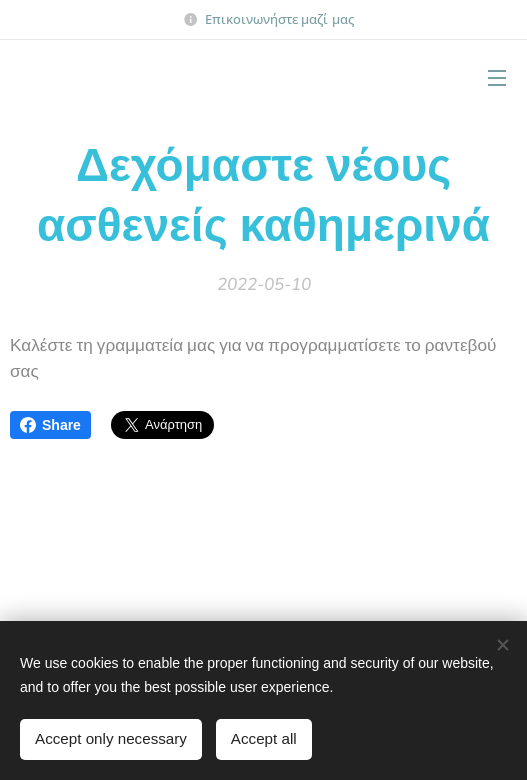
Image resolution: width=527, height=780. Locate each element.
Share (50, 425)
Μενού (497, 78)
